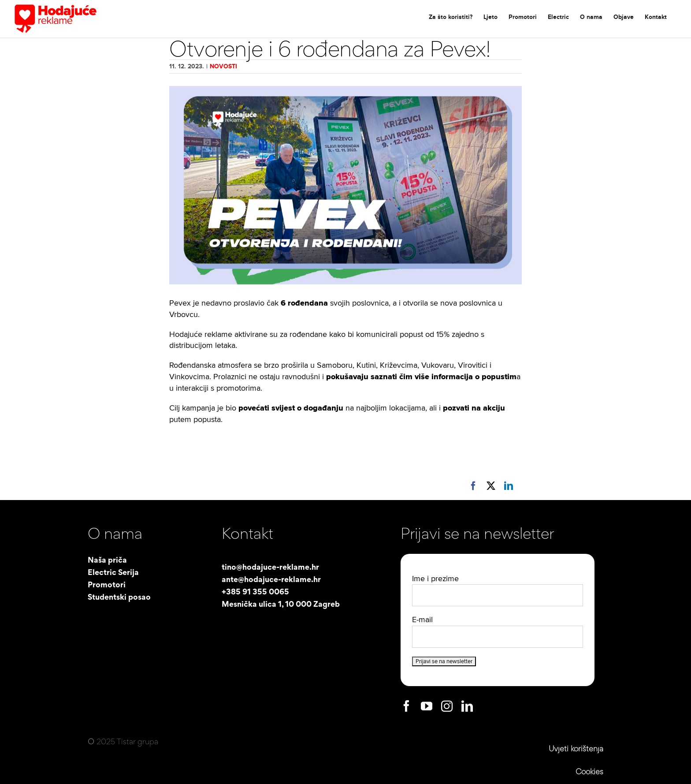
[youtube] (427, 706)
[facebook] (406, 706)
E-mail (422, 620)
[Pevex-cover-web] (345, 185)
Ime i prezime (435, 579)
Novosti (223, 66)
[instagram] (447, 706)
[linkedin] (467, 706)
